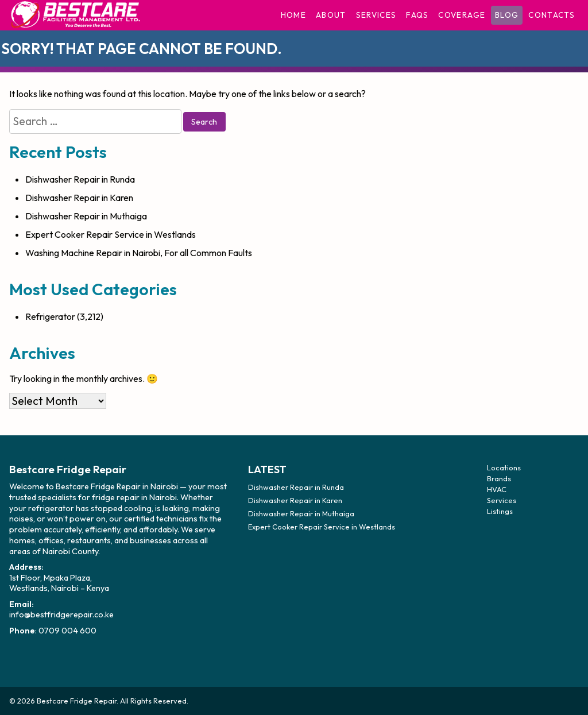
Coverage (462, 15)
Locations (504, 467)
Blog (507, 15)
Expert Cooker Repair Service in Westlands (111, 234)
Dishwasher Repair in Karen (79, 198)
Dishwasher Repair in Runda (80, 179)
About (331, 15)
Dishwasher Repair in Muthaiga (86, 216)
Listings (500, 511)
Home (293, 15)
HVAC (497, 489)
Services (376, 15)
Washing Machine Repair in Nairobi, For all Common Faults (139, 253)
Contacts (552, 15)
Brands (499, 478)
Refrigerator (50, 316)
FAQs (417, 15)
